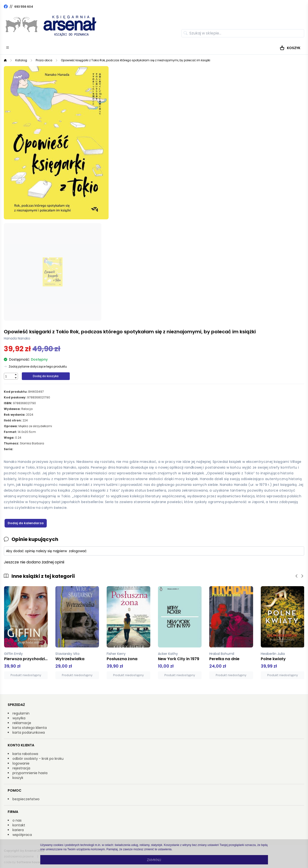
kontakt (19, 825)
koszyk (18, 778)
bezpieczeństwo (26, 799)
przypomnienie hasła (30, 773)
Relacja (27, 409)
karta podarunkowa (29, 732)
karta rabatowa (25, 754)
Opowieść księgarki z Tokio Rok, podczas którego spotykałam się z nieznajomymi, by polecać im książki (136, 60)
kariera (18, 830)
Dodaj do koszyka (46, 376)
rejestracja (21, 768)
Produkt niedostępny (26, 675)
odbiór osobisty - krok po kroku (38, 759)
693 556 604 (24, 7)
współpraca (22, 835)
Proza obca (44, 60)
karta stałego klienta (30, 728)
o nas (17, 820)
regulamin (21, 713)
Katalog (21, 60)
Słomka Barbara (32, 443)
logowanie (21, 763)
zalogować (78, 551)
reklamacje (22, 723)
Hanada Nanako (17, 338)
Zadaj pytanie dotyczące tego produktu (38, 367)
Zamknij (154, 860)
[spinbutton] (9, 376)
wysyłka (19, 718)
